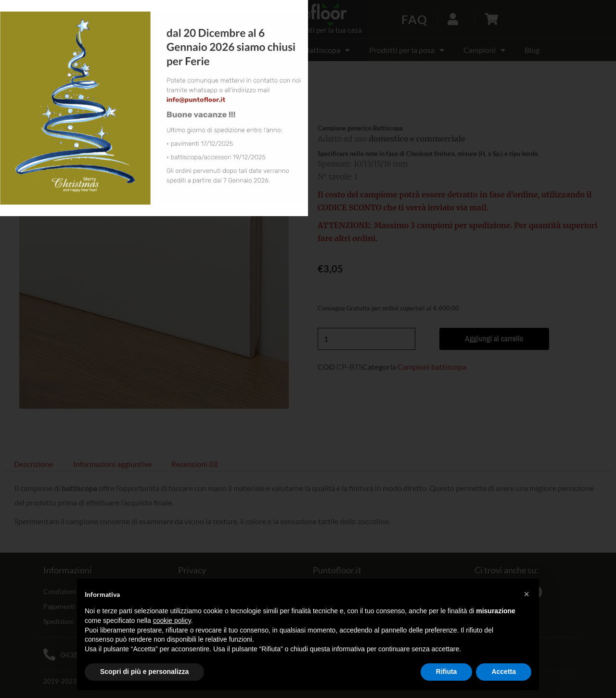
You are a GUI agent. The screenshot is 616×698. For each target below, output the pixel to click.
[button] (85, 19)
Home (14, 105)
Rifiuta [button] (447, 672)
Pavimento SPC (255, 50)
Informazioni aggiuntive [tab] (112, 464)
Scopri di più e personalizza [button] (144, 672)
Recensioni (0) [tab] (195, 464)
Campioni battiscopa (94, 105)
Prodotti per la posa (407, 50)
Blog (532, 50)
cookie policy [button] (172, 620)
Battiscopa (327, 50)
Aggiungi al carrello (491, 339)
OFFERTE (93, 50)
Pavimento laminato (167, 50)
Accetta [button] (504, 672)
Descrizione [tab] (33, 464)
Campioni (484, 50)
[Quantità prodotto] (367, 339)
